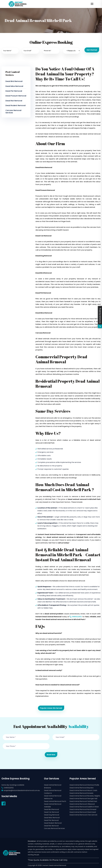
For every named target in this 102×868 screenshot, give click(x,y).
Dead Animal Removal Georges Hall (83, 799)
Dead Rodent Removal (15, 105)
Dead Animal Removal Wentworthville (84, 785)
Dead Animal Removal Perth (55, 801)
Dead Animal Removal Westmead (83, 812)
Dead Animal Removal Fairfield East (83, 801)
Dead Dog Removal (52, 815)
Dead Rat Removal (14, 101)
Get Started (92, 50)
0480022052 (75, 617)
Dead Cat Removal (51, 812)
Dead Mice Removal (14, 86)
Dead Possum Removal (16, 96)
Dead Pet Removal (14, 91)
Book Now (51, 755)
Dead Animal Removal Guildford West (84, 807)
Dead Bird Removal (14, 81)
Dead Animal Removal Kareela (81, 793)
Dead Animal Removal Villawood (82, 804)
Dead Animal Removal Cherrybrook (83, 815)
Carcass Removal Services (13, 111)
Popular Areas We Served (51, 708)
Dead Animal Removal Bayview (82, 788)
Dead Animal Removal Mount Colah (83, 790)
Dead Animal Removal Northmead (83, 809)
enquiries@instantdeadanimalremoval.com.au (22, 790)
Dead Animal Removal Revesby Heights (85, 796)
